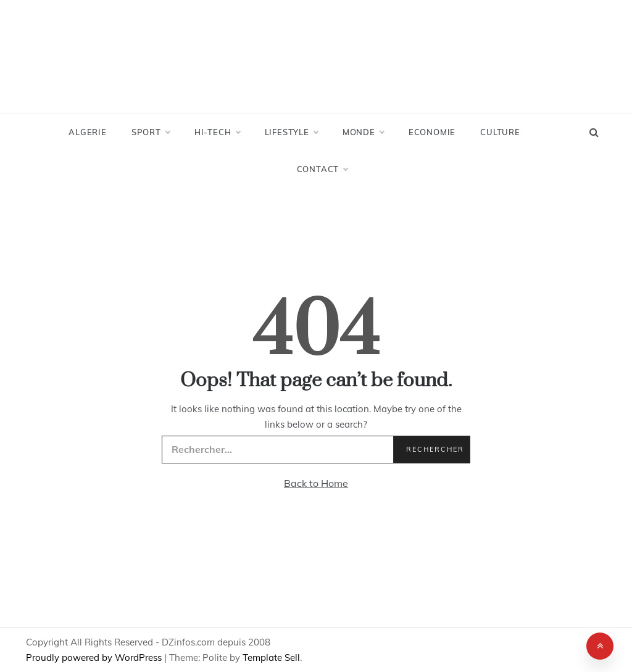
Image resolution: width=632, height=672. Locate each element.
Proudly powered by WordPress (95, 657)
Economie (432, 132)
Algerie (88, 132)
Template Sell (271, 657)
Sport (151, 132)
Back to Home (316, 483)
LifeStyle (291, 132)
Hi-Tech (217, 132)
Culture (500, 132)
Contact (322, 169)
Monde (363, 132)
